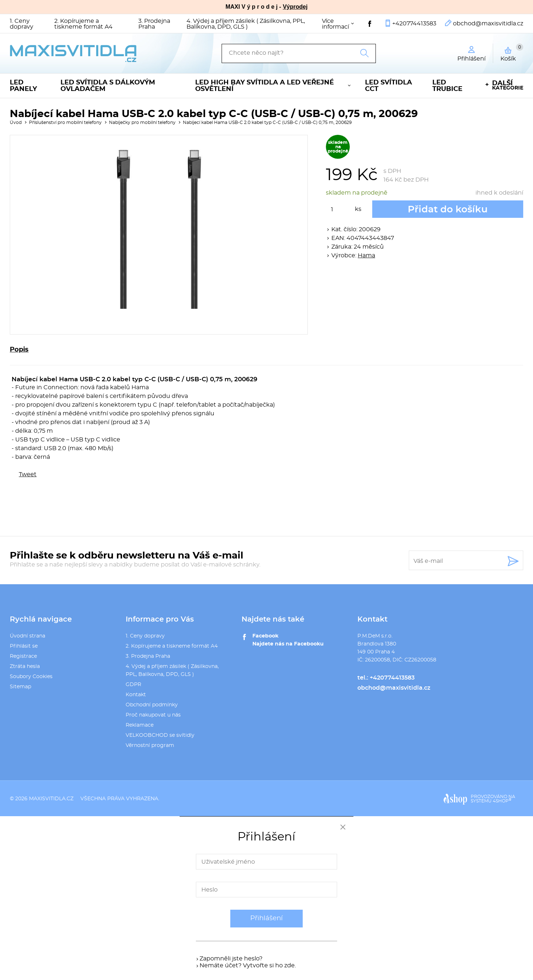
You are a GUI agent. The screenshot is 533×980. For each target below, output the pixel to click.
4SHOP (502, 801)
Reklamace (140, 725)
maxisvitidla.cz (51, 799)
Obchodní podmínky (152, 705)
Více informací (335, 24)
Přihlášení (266, 918)
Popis (19, 350)
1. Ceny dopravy (22, 24)
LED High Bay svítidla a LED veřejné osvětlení (265, 86)
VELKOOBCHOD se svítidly (160, 735)
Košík (512, 53)
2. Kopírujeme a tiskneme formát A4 (83, 24)
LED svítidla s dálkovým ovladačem (108, 86)
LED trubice (447, 86)
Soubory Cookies (31, 677)
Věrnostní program (150, 746)
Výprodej (295, 7)
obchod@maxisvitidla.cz (488, 24)
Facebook (265, 636)
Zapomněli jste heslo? (231, 959)
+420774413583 (414, 24)
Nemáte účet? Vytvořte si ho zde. (248, 966)
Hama (366, 256)
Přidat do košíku (448, 209)
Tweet (28, 474)
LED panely (23, 86)
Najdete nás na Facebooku (288, 644)
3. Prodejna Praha (154, 24)
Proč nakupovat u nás (153, 715)
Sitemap (20, 687)
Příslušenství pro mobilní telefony (65, 122)
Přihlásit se (24, 646)
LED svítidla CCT (389, 86)
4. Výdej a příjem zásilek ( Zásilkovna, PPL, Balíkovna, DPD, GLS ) (246, 24)
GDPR (133, 685)
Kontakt (136, 695)
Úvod (16, 122)
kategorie (508, 85)
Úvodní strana (28, 636)
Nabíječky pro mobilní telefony (142, 122)
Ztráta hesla (25, 667)
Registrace (23, 656)
